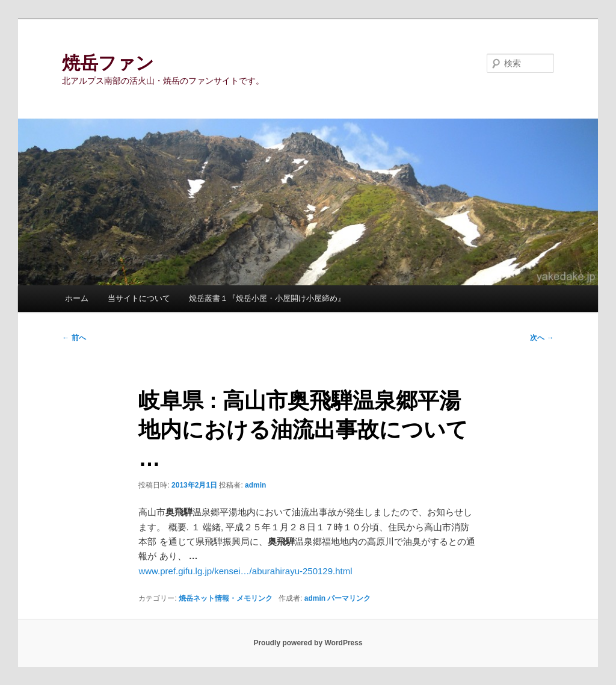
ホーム (77, 298)
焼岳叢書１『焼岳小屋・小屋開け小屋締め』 (267, 298)
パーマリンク (349, 598)
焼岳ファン (108, 63)
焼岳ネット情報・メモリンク (226, 598)
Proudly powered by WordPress (308, 643)
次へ (542, 338)
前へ (74, 338)
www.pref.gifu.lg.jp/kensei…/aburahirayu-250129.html (245, 571)
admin (255, 485)
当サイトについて (139, 298)
